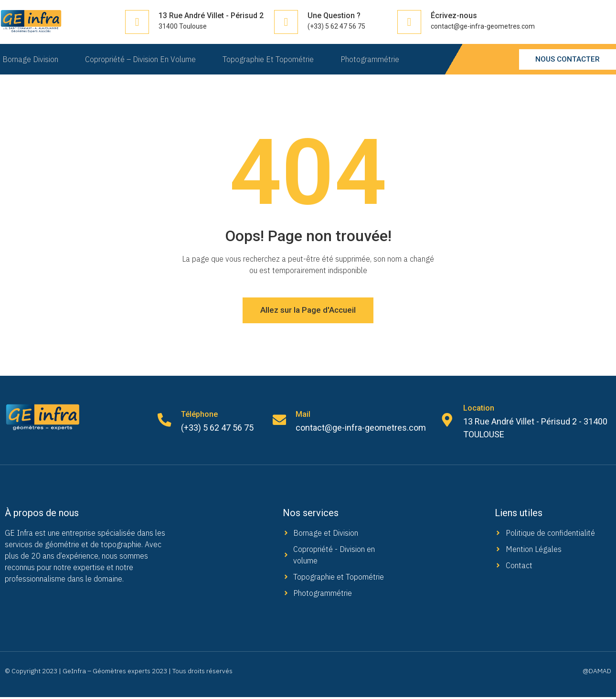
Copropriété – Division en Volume (140, 59)
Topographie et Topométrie (270, 59)
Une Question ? (334, 16)
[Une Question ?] (286, 22)
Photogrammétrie (373, 59)
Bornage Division (28, 59)
